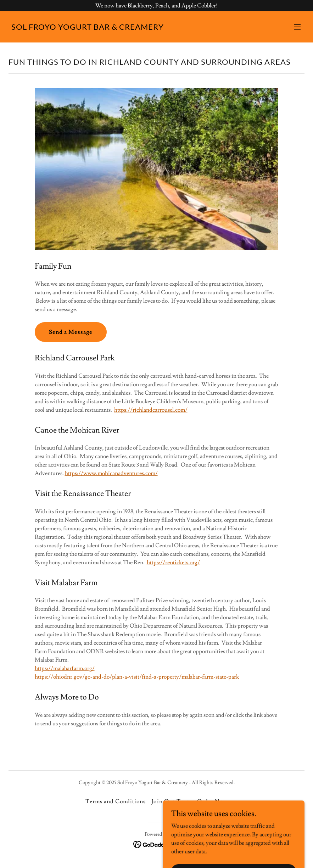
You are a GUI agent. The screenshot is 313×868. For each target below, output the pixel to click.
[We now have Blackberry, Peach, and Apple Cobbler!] (156, 6)
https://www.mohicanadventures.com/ (111, 473)
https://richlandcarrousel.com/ (151, 410)
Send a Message (71, 332)
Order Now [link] (212, 801)
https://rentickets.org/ (173, 563)
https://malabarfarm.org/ (65, 668)
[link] (88, 28)
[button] (297, 27)
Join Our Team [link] (171, 801)
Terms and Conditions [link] (116, 801)
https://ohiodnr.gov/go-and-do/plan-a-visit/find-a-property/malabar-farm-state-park (137, 677)
